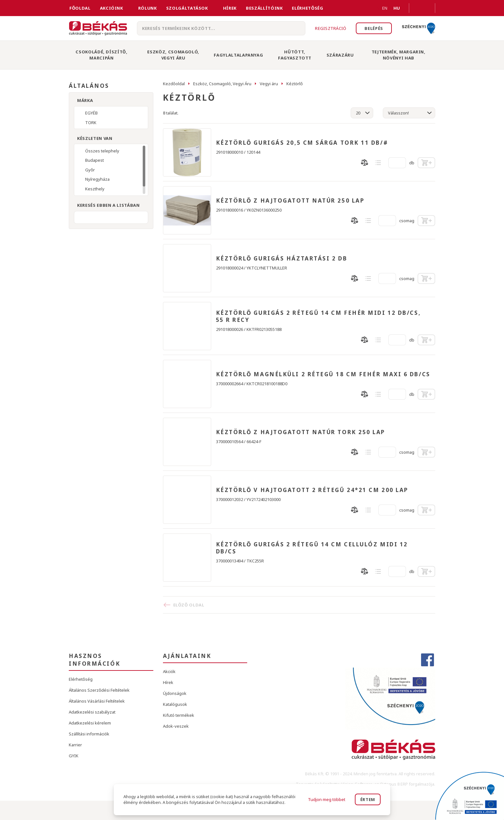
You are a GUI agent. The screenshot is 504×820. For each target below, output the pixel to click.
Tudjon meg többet (327, 799)
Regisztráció (331, 28)
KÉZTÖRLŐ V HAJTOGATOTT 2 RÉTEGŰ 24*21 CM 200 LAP (312, 490)
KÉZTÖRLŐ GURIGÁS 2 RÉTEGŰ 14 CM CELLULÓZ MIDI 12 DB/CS (312, 548)
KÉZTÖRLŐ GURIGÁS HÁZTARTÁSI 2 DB (282, 259)
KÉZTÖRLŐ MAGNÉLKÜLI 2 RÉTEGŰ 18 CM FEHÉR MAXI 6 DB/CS (323, 374)
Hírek (230, 8)
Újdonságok (175, 693)
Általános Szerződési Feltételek (99, 690)
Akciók (169, 671)
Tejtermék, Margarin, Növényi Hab (399, 55)
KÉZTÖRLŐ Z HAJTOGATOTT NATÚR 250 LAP (290, 201)
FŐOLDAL (80, 8)
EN (377, 8)
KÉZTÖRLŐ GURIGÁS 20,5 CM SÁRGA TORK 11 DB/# (302, 143)
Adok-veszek (176, 726)
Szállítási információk (89, 734)
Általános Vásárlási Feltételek (97, 701)
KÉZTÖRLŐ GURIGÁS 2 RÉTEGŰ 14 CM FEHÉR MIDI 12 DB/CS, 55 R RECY (319, 316)
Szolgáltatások (187, 8)
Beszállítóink (264, 8)
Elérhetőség (307, 8)
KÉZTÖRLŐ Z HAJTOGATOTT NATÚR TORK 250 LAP (301, 432)
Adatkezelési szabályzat (92, 712)
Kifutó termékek (179, 715)
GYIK (74, 756)
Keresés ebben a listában (108, 205)
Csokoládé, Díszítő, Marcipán (101, 55)
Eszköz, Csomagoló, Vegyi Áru (173, 55)
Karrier (75, 745)
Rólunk (148, 8)
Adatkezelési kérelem (90, 723)
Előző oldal (189, 605)
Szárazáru (340, 55)
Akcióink (112, 8)
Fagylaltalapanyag (238, 55)
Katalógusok (175, 704)
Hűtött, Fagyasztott (295, 55)
